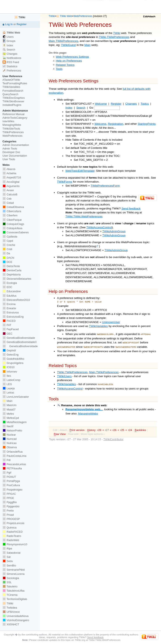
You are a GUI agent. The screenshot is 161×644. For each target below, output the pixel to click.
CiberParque (12, 220)
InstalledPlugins (12, 105)
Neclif (8, 426)
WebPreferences (83, 16)
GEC (7, 334)
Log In (9, 24)
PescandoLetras (14, 464)
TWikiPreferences (13, 132)
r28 (99, 428)
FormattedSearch (13, 91)
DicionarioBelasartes (17, 279)
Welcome (101, 104)
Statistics (10, 66)
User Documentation (15, 156)
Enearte (9, 308)
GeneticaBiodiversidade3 (19, 342)
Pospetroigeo (12, 490)
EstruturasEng (13, 317)
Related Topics (65, 65)
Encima (9, 304)
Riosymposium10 (15, 544)
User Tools (9, 159)
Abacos (9, 169)
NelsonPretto (12, 430)
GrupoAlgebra (13, 363)
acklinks (140, 428)
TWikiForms (65, 182)
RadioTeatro (12, 536)
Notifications (12, 58)
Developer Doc (11, 152)
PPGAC (9, 494)
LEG (7, 384)
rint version (77, 428)
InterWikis (8, 121)
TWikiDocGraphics (14, 98)
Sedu (8, 561)
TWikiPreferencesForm (105, 186)
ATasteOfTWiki (11, 80)
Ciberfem (10, 215)
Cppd (8, 241)
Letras (8, 393)
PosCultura (11, 485)
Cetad (8, 203)
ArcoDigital (11, 182)
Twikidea (10, 608)
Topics (145, 104)
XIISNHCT (11, 624)
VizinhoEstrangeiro (16, 620)
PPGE (8, 498)
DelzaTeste (11, 266)
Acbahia (9, 173)
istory (91, 428)
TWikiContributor (113, 438)
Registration (116, 124)
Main (87, 45)
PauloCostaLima (14, 456)
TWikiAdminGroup (114, 231)
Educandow (12, 291)
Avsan (8, 190)
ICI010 (8, 367)
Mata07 (9, 410)
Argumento (11, 186)
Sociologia (11, 578)
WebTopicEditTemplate (80, 171)
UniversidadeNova (16, 616)
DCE (7, 262)
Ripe (7, 549)
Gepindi (9, 350)
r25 (122, 428)
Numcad (10, 439)
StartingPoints (147, 124)
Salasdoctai (12, 553)
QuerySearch (10, 94)
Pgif (7, 473)
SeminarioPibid (14, 570)
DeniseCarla (12, 270)
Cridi (7, 249)
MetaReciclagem (15, 422)
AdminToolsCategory (15, 118)
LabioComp (11, 380)
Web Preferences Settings (72, 57)
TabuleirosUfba (14, 591)
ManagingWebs (88, 412)
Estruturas (11, 312)
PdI (7, 460)
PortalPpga (11, 481)
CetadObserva (13, 207)
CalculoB (10, 194)
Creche (9, 245)
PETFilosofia (12, 468)
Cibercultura (12, 211)
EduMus (10, 296)
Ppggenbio (11, 506)
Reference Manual (14, 114)
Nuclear (9, 435)
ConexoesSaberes (16, 232)
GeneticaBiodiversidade (19, 338)
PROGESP (11, 519)
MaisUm (10, 405)
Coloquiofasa (12, 228)
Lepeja (9, 388)
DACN (8, 258)
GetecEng (11, 355)
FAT (7, 325)
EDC (7, 287)
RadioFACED (13, 532)
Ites (7, 376)
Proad (8, 515)
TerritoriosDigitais (15, 599)
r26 (115, 428)
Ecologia (10, 283)
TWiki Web (66, 16)
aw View (60, 432)
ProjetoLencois (13, 523)
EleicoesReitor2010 (16, 300)
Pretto (8, 511)
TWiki (52, 16)
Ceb (7, 199)
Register (116, 104)
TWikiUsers (64, 375)
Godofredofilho (13, 359)
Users (8, 37)
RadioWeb (11, 540)
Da (6, 253)
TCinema (10, 595)
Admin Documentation (16, 145)
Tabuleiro (10, 586)
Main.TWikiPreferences (63, 41)
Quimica (10, 528)
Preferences (12, 71)
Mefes (8, 414)
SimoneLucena (14, 574)
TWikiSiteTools (11, 129)
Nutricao (10, 443)
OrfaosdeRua (13, 452)
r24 (130, 428)
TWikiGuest (68, 45)
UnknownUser (111, 322)
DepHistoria (12, 275)
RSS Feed (11, 62)
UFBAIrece (11, 612)
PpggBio (10, 502)
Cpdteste (10, 237)
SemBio (9, 565)
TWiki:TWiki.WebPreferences (84, 216)
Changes (131, 104)
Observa (10, 447)
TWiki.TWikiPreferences (114, 37)
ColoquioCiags (13, 224)
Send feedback (131, 208)
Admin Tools (10, 149)
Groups (9, 41)
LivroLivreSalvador (16, 397)
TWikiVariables (98, 326)
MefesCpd (11, 418)
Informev (10, 372)
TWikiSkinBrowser (13, 101)
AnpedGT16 (12, 177)
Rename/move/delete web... (84, 408)
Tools (59, 69)
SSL (7, 582)
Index (69, 108)
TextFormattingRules (15, 83)
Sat (7, 557)
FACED (9, 321)
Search (81, 108)
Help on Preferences (69, 61)
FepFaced (11, 329)
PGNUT (9, 477)
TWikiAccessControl (99, 227)
